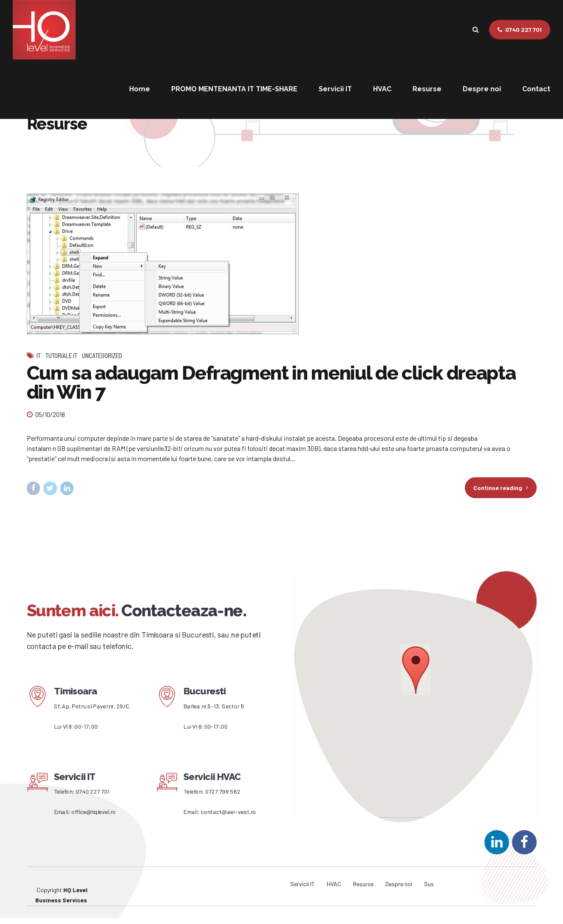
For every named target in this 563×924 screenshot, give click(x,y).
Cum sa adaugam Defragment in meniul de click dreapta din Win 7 (271, 383)
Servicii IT (335, 89)
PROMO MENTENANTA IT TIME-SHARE (234, 89)
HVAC (382, 89)
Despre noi (482, 89)
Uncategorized (102, 355)
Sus (429, 884)
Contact (536, 89)
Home (140, 89)
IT (39, 355)
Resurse (427, 89)
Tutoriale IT (61, 355)
